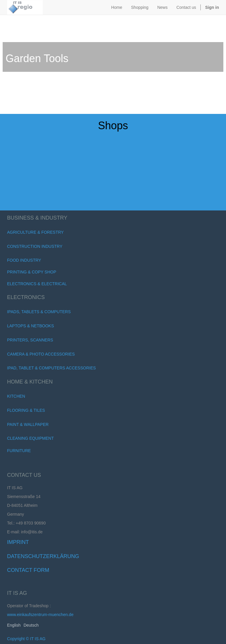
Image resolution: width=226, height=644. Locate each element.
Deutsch (31, 625)
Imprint (18, 542)
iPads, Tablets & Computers (39, 312)
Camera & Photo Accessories (41, 354)
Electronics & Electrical (37, 284)
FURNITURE (19, 451)
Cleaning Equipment (30, 438)
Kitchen (16, 396)
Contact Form (28, 570)
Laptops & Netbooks (30, 326)
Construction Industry (35, 246)
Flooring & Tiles (26, 410)
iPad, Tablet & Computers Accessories (51, 368)
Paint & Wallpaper (28, 424)
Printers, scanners (30, 340)
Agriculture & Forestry (35, 232)
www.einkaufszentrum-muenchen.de (40, 615)
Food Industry (24, 260)
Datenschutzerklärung (43, 556)
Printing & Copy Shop (32, 272)
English (14, 625)
